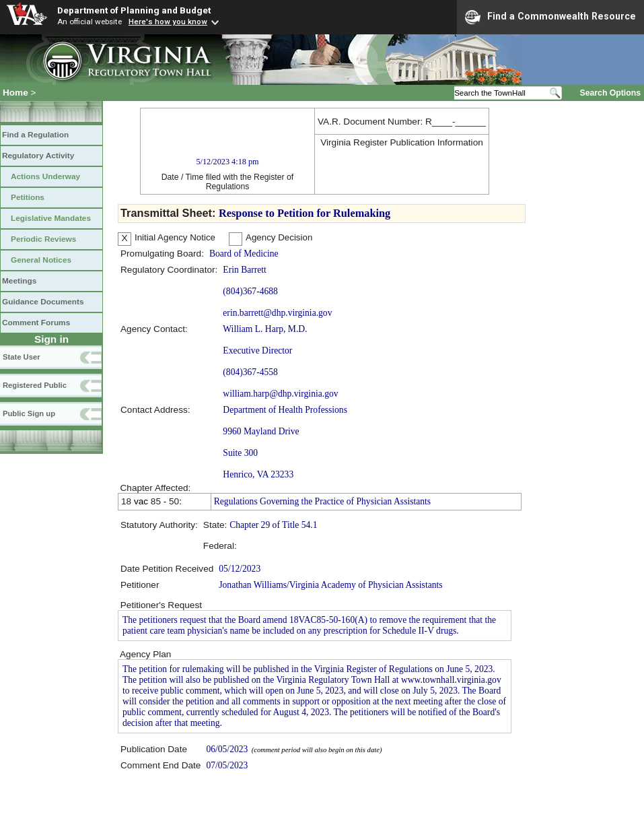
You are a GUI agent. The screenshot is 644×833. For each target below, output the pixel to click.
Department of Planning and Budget (134, 10)
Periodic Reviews (43, 239)
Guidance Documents (43, 302)
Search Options (610, 93)
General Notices (41, 260)
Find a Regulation (35, 135)
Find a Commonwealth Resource (550, 17)
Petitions (28, 197)
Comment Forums (36, 323)
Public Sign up (29, 413)
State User (22, 357)
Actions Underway (45, 176)
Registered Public (35, 385)
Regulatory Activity (38, 156)
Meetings (19, 281)
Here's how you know (168, 22)
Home (15, 93)
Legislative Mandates (51, 218)
